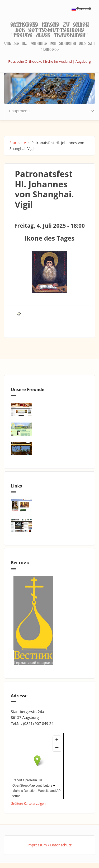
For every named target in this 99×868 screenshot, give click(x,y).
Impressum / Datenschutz (50, 845)
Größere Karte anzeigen (28, 803)
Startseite (18, 143)
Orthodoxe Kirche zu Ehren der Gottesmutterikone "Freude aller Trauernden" (49, 30)
